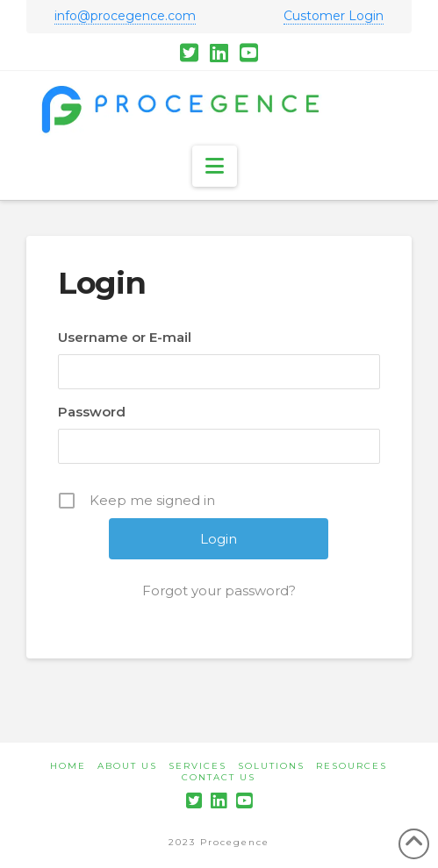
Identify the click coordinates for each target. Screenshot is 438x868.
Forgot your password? (219, 591)
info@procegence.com (125, 16)
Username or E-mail (125, 337)
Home (68, 766)
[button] (215, 166)
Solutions (271, 766)
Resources (352, 766)
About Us (127, 766)
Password (92, 412)
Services (197, 766)
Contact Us (219, 777)
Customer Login (334, 16)
